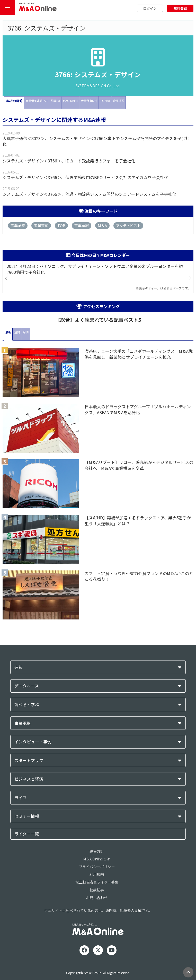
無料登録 (180, 8)
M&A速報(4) (14, 101)
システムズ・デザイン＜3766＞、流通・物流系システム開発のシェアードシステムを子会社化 (89, 194)
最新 (8, 332)
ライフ (21, 798)
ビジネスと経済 (29, 779)
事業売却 (41, 225)
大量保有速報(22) (37, 101)
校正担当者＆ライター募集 (97, 882)
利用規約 (97, 874)
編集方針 (97, 851)
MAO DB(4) (70, 101)
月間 (26, 332)
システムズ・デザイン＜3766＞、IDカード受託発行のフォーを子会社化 (69, 161)
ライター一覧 (27, 834)
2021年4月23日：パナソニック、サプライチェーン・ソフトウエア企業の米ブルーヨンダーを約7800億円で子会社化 (95, 269)
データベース (27, 686)
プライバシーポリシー (97, 867)
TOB (61, 225)
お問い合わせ (97, 898)
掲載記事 (97, 890)
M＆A (102, 225)
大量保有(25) (89, 101)
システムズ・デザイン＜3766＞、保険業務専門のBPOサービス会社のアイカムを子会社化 (85, 177)
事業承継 (18, 225)
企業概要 (119, 101)
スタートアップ (29, 760)
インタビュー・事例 (33, 742)
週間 (17, 332)
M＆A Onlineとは (97, 859)
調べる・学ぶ (27, 705)
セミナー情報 (27, 816)
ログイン (150, 8)
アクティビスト (128, 225)
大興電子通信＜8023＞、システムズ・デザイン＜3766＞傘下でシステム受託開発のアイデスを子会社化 (96, 141)
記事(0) (55, 101)
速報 (19, 667)
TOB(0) (105, 101)
